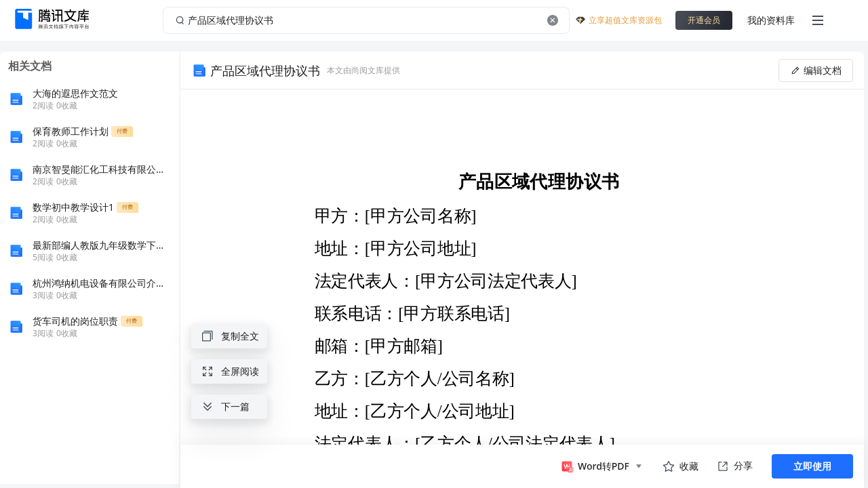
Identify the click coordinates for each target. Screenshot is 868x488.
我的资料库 (771, 20)
